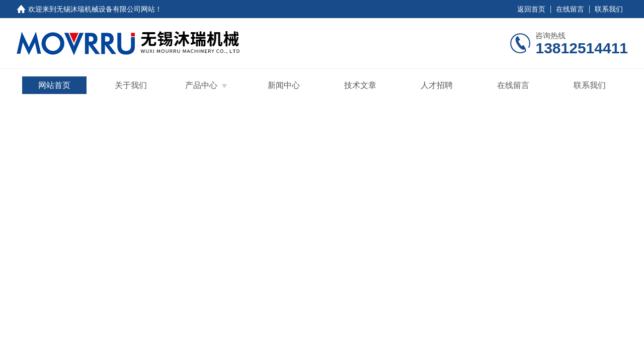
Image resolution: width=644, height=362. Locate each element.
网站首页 (54, 85)
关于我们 (131, 85)
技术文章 (360, 85)
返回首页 (531, 9)
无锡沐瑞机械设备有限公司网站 (106, 9)
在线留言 (570, 9)
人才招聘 (437, 85)
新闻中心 (284, 85)
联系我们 (609, 9)
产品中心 (201, 85)
